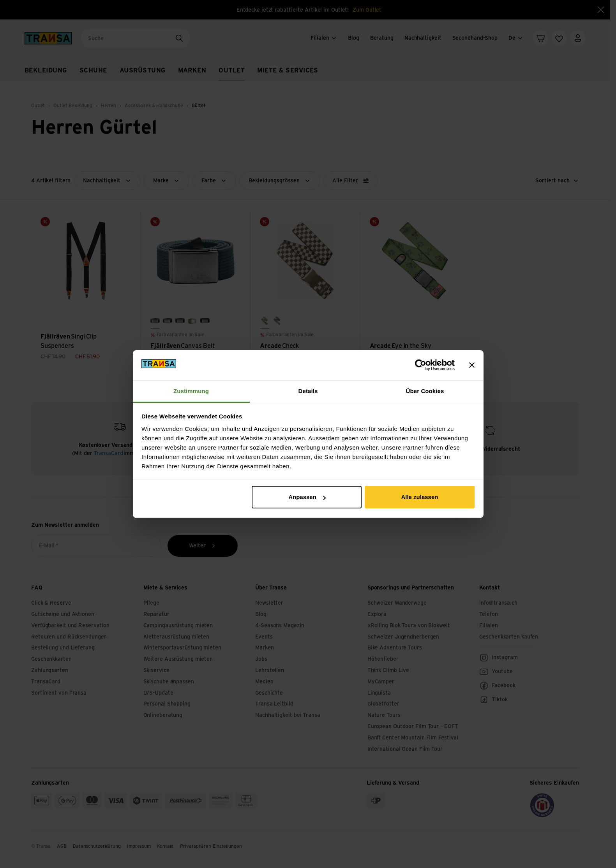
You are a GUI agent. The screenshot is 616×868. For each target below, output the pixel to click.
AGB (62, 846)
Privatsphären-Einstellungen (211, 846)
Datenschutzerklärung (97, 846)
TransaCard (109, 453)
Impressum (139, 846)
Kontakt (165, 846)
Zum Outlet (367, 10)
